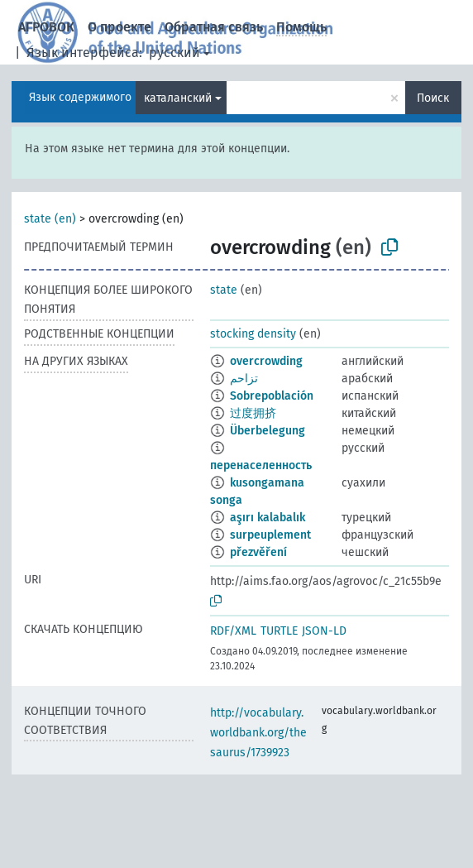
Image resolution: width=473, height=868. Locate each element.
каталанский (178, 98)
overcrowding (266, 361)
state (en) (50, 219)
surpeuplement (270, 535)
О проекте (119, 27)
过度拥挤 (253, 413)
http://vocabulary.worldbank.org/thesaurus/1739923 (258, 733)
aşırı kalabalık (268, 518)
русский (174, 53)
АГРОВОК (46, 27)
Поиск (433, 98)
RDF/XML (233, 631)
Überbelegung (268, 431)
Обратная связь (214, 27)
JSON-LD (324, 631)
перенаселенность (261, 465)
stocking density (253, 334)
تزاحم (244, 379)
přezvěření (258, 552)
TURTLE (279, 631)
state (224, 290)
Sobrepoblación (272, 396)
